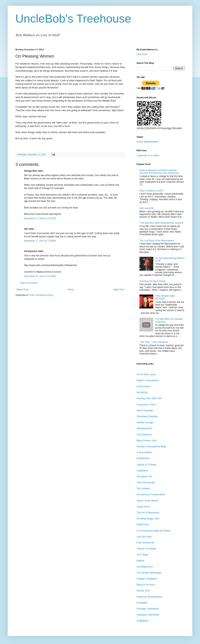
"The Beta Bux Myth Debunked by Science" (162, 223)
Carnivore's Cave (146, 404)
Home (71, 290)
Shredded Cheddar (147, 416)
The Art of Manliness (148, 513)
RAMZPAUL (143, 458)
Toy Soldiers (143, 488)
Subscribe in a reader (148, 155)
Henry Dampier (145, 410)
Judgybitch (142, 621)
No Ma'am (142, 392)
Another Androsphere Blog (151, 446)
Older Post (119, 290)
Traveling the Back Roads (153, 281)
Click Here (142, 54)
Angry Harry (143, 507)
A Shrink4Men (144, 452)
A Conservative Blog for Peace (153, 531)
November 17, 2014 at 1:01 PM (40, 218)
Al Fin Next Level (146, 374)
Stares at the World (147, 501)
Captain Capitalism (147, 579)
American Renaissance (149, 597)
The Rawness (144, 435)
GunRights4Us (145, 567)
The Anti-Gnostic (146, 482)
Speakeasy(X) (144, 428)
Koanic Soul (143, 591)
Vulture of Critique (147, 465)
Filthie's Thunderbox (148, 380)
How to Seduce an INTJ (152, 191)
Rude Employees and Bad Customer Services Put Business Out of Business (159, 172)
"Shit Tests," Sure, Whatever (154, 342)
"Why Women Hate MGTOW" (165, 297)
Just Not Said (144, 537)
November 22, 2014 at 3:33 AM (40, 276)
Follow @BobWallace (147, 142)
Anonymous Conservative (151, 494)
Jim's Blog (142, 555)
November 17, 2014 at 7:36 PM (40, 241)
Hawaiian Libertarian (148, 615)
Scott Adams (144, 386)
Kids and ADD (147, 208)
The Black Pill (144, 476)
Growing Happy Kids (148, 518)
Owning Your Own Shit (149, 398)
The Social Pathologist (149, 573)
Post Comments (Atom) (41, 295)
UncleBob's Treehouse (73, 19)
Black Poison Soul (147, 440)
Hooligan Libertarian (148, 609)
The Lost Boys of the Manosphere (157, 241)
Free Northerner (145, 543)
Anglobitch (142, 471)
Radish (140, 561)
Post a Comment (29, 283)
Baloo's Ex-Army (146, 585)
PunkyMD (142, 603)
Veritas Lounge (145, 422)
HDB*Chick (143, 524)
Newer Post (22, 290)
